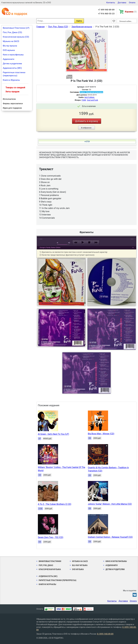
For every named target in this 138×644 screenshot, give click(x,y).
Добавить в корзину (87, 121)
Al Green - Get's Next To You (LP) (53, 434)
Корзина (131, 12)
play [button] (83, 243)
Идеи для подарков (12, 108)
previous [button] (76, 243)
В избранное (86, 128)
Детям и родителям (12, 64)
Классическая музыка (50, 569)
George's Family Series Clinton (50, 248)
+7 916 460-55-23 (106, 14)
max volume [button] (69, 243)
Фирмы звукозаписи (13, 104)
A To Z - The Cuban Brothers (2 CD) (55, 504)
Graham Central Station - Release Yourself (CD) (110, 537)
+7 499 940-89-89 (106, 10)
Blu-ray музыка (10, 46)
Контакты (111, 3)
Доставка (122, 3)
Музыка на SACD (11, 41)
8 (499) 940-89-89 (105, 634)
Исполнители (9, 99)
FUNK (84, 100)
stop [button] (89, 243)
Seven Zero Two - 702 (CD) (51, 537)
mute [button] (58, 243)
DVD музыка (9, 50)
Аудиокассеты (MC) (12, 68)
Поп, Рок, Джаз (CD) (12, 32)
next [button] (96, 243)
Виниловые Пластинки (50, 561)
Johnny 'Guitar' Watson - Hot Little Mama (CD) (110, 504)
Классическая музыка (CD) (16, 37)
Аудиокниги (9, 59)
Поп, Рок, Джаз (46, 565)
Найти (79, 21)
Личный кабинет (126, 21)
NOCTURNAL (90, 97)
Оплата (132, 3)
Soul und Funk (92, 100)
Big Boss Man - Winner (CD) (101, 434)
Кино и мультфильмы (13, 55)
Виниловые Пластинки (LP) (16, 28)
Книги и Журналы (11, 80)
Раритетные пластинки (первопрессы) (14, 74)
